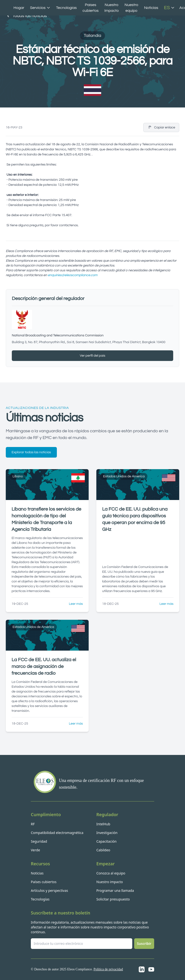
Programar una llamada (115, 890)
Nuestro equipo (131, 8)
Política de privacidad (108, 969)
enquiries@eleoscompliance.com (73, 275)
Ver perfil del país (92, 356)
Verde (35, 850)
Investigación (107, 833)
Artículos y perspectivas (50, 890)
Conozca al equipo (111, 873)
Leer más (76, 604)
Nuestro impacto (110, 882)
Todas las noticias (26, 16)
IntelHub (103, 824)
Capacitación (106, 841)
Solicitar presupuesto (113, 899)
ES (169, 8)
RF (33, 824)
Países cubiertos (90, 8)
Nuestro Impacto (112, 8)
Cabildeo (103, 850)
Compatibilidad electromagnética (57, 833)
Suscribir (144, 943)
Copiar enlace (161, 127)
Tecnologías (66, 8)
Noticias (151, 8)
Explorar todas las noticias (31, 452)
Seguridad (39, 841)
